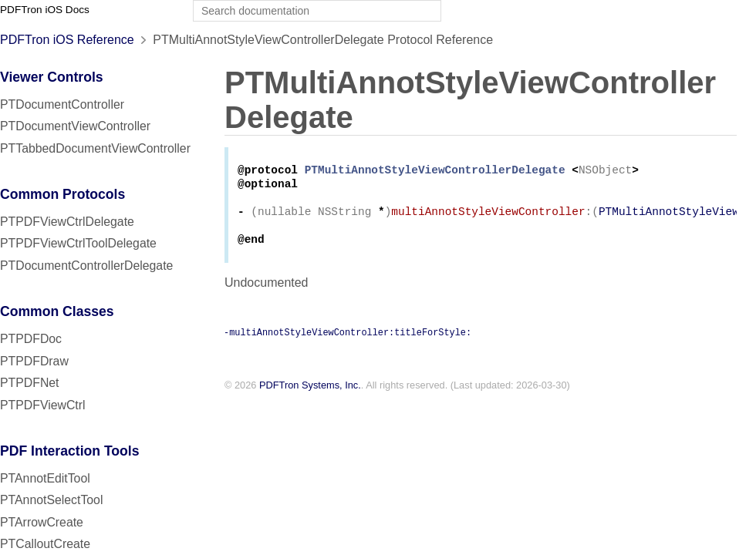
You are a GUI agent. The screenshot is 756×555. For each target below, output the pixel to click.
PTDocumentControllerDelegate (86, 266)
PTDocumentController (62, 104)
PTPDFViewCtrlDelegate (67, 222)
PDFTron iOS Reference (67, 40)
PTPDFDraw (34, 361)
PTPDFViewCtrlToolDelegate (78, 243)
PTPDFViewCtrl (43, 405)
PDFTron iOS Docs (45, 10)
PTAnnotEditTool (45, 478)
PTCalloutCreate (45, 544)
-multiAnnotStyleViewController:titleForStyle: (348, 341)
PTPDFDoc (31, 339)
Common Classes (57, 311)
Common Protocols (62, 194)
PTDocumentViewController (75, 126)
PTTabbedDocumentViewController (95, 148)
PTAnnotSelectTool (51, 500)
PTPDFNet (30, 383)
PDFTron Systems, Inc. (310, 394)
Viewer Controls (52, 77)
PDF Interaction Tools (70, 451)
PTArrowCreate (42, 522)
